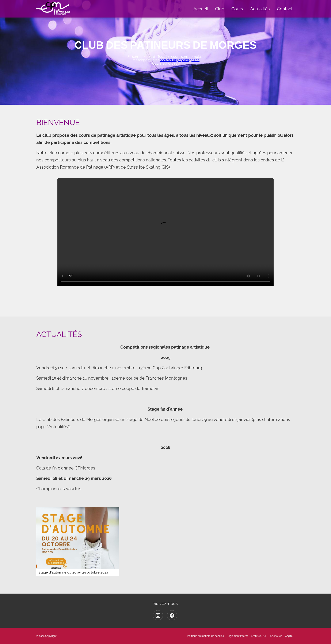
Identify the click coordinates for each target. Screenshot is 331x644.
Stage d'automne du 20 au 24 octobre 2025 (73, 572)
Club (220, 9)
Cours (237, 9)
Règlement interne (238, 636)
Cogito (289, 636)
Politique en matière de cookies (205, 636)
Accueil (201, 9)
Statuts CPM (259, 636)
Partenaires (275, 636)
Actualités (260, 9)
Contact (285, 9)
